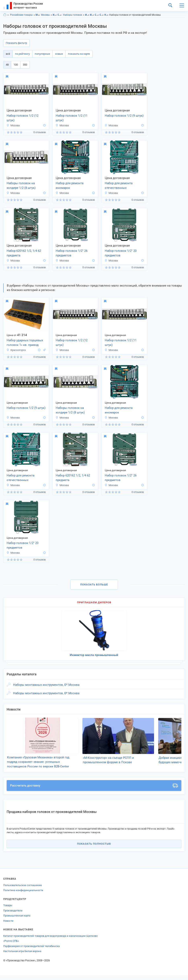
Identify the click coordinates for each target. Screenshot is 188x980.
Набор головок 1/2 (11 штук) (72, 118)
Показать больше (94, 585)
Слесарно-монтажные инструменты (60, 15)
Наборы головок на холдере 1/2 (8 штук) (21, 186)
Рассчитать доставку (94, 790)
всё (8, 54)
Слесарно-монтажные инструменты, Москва (102, 15)
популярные (42, 54)
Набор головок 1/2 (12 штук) (23, 118)
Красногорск (16, 350)
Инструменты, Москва (92, 15)
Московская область (38, 15)
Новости (8, 925)
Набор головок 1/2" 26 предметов (72, 253)
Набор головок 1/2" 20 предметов (121, 253)
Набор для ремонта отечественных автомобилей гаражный (122, 186)
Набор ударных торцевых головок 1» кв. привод (25, 343)
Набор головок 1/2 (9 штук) (124, 116)
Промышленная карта (17, 920)
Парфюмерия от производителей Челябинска (31, 951)
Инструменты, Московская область (87, 15)
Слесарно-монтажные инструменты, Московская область (97, 15)
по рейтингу (22, 54)
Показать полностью (94, 848)
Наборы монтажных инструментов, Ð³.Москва (46, 685)
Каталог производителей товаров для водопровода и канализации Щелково (50, 940)
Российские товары (21, 15)
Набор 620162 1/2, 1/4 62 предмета (24, 253)
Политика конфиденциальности (23, 895)
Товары (8, 910)
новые (59, 54)
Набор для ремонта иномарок (70, 186)
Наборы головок (72, 15)
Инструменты (55, 15)
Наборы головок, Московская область (106, 15)
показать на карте (79, 54)
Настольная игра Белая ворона (22, 956)
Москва (45, 15)
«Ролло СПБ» (11, 946)
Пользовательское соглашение (23, 890)
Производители (13, 915)
